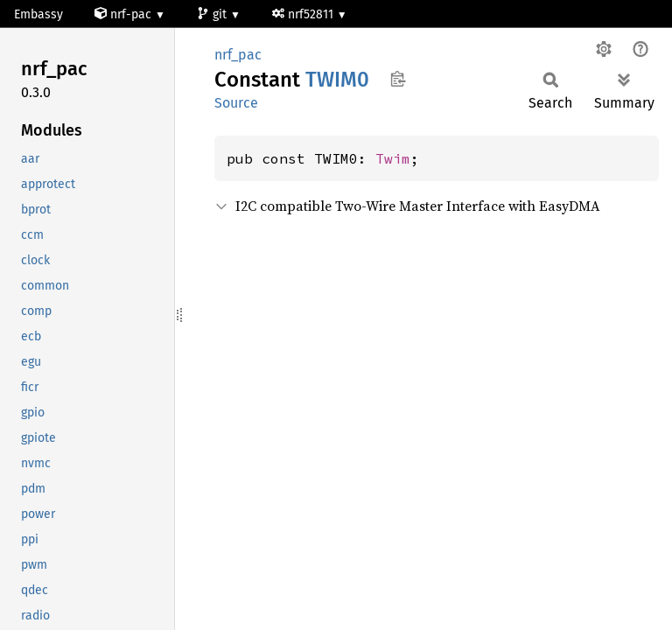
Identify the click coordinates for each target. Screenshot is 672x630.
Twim (393, 158)
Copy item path (398, 79)
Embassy (38, 14)
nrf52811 (304, 14)
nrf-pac (125, 14)
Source (236, 103)
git (213, 14)
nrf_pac (238, 55)
